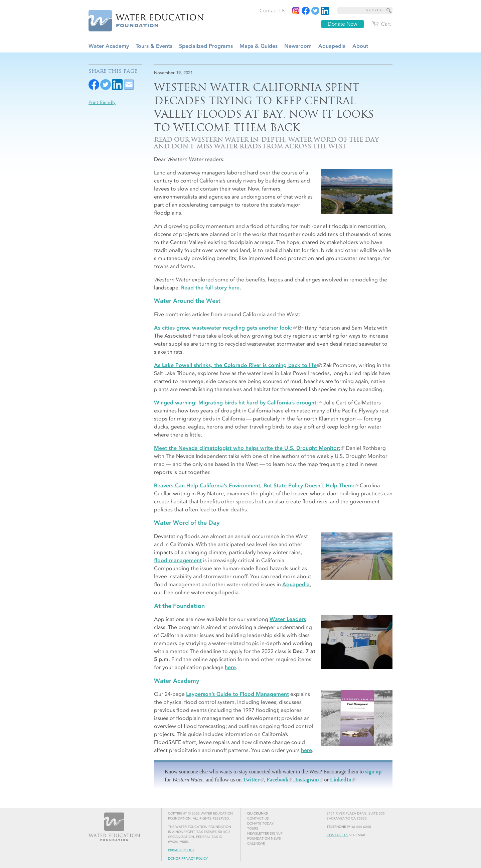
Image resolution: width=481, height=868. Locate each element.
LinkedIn (341, 780)
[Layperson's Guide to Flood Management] (357, 718)
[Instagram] (296, 11)
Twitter (251, 780)
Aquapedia (296, 584)
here (230, 667)
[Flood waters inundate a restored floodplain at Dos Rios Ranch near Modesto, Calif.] (357, 192)
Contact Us (338, 835)
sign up (373, 772)
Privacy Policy (181, 850)
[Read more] (325, 11)
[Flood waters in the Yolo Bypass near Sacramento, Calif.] (357, 556)
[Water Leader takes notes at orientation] (357, 642)
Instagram (307, 780)
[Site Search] (389, 10)
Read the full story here (210, 288)
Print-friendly (102, 102)
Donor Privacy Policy (188, 859)
